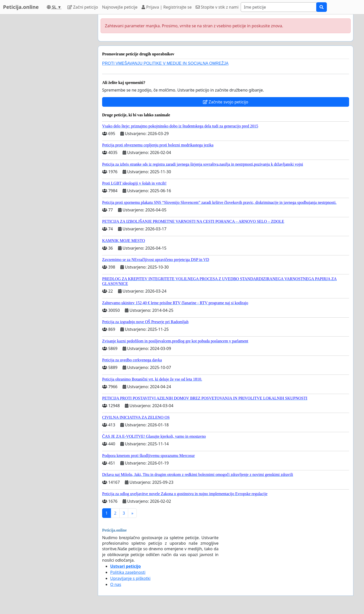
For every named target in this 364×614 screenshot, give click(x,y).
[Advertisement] (49, 90)
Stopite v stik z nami (217, 7)
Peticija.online (21, 7)
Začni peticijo (83, 7)
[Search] (279, 7)
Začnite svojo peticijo (226, 102)
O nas (116, 584)
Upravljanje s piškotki (130, 578)
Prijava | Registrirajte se (167, 7)
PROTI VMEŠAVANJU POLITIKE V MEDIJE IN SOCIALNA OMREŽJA (165, 63)
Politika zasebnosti (128, 572)
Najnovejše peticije (120, 7)
